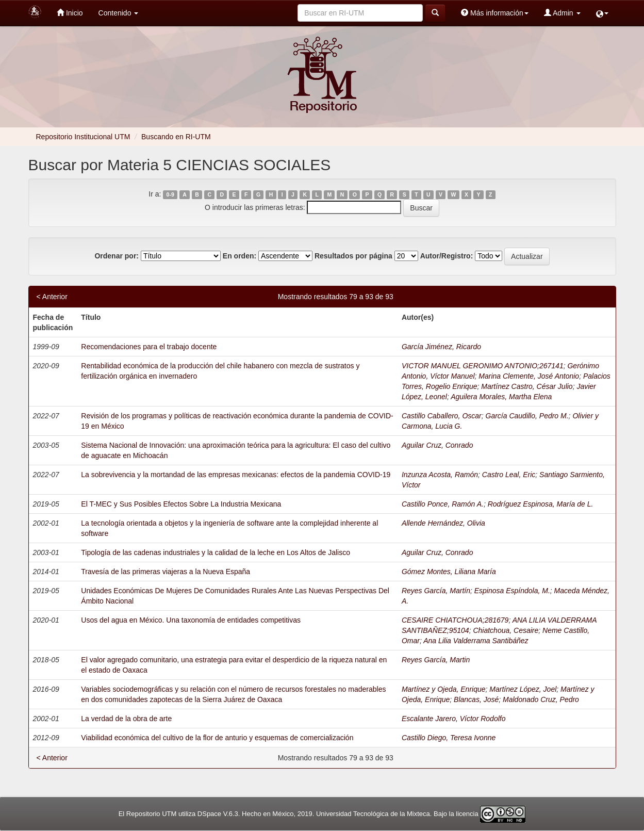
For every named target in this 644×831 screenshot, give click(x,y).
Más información (495, 13)
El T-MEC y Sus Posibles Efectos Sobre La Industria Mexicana (181, 504)
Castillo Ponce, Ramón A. (443, 504)
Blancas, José (476, 699)
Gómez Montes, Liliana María (449, 572)
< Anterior (52, 297)
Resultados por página (353, 256)
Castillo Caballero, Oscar (442, 416)
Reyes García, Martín (436, 591)
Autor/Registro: (447, 256)
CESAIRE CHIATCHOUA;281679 (455, 620)
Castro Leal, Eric (509, 475)
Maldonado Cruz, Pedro (541, 699)
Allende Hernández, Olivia (443, 523)
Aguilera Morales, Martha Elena (501, 397)
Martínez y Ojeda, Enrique (444, 689)
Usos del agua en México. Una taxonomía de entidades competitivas (191, 620)
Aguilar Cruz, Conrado (437, 445)
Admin (562, 13)
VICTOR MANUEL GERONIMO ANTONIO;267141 (483, 366)
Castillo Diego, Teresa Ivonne (449, 738)
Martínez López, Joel (523, 689)
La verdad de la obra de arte (126, 719)
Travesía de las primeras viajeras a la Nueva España (166, 572)
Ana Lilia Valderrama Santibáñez (476, 641)
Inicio (70, 13)
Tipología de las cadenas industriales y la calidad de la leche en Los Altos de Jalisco (216, 552)
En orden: (240, 256)
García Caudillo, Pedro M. (527, 416)
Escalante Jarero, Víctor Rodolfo (454, 719)
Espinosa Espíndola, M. (512, 591)
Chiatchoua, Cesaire (506, 630)
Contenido (119, 13)
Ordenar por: (117, 256)
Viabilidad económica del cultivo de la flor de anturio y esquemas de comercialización (217, 738)
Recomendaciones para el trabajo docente (149, 347)
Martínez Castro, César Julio (527, 386)
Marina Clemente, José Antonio (529, 376)
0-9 (170, 194)
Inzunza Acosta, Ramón (440, 475)
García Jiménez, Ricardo (441, 347)
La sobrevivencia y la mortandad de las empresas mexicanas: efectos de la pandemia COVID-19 (236, 475)
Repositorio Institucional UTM (83, 137)
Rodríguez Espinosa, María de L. (541, 504)
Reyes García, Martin (436, 660)
